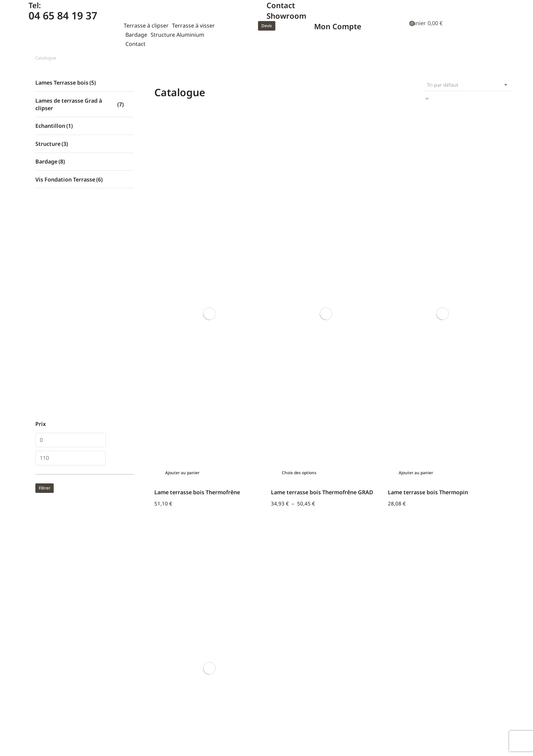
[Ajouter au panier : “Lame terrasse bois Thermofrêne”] (180, 191)
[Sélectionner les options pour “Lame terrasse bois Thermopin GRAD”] (180, 263)
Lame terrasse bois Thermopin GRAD (203, 282)
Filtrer (45, 488)
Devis (267, 26)
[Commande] (467, 85)
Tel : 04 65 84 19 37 (59, 644)
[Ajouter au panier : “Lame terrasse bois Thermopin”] (414, 191)
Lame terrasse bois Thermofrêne (197, 210)
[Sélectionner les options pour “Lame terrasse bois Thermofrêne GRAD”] (297, 191)
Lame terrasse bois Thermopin (428, 210)
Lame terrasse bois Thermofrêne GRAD (322, 210)
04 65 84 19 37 (63, 15)
